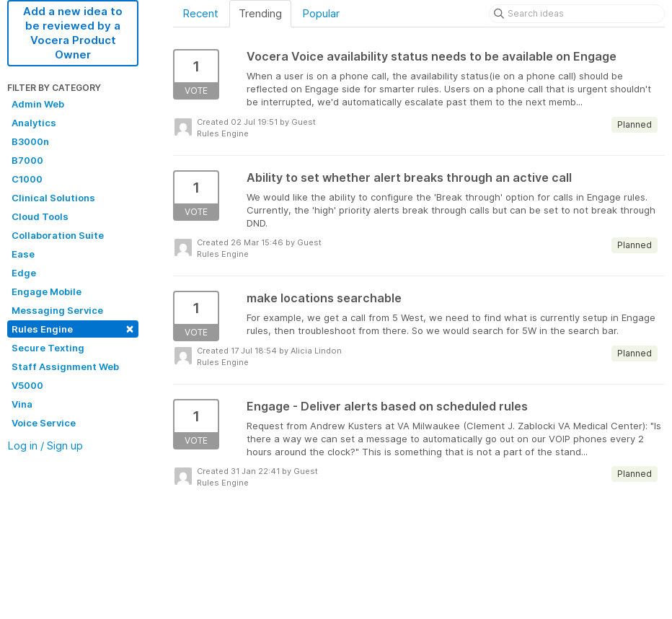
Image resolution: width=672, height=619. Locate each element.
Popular (321, 13)
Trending (260, 13)
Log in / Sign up (45, 445)
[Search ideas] (577, 14)
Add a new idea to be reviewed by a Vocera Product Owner (73, 33)
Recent (200, 13)
